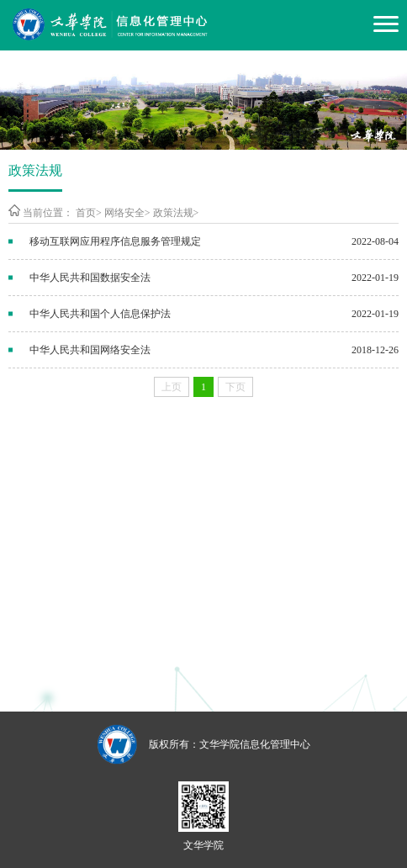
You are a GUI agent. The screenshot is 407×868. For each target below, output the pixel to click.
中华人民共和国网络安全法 (90, 350)
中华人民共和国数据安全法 (90, 278)
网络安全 (124, 213)
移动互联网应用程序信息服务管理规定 (115, 241)
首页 (86, 213)
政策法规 (173, 213)
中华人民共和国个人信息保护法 (100, 314)
